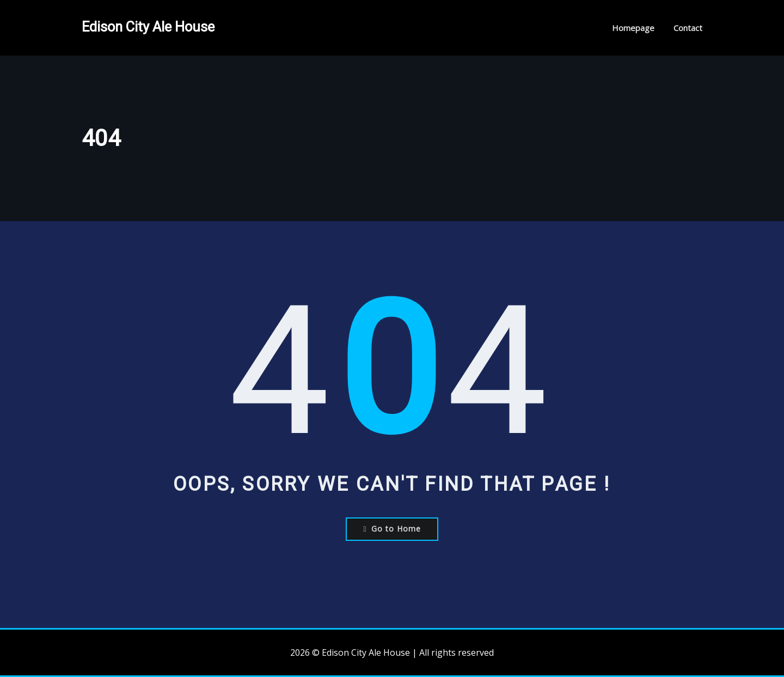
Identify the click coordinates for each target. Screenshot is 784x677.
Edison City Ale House (148, 27)
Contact (688, 28)
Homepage (633, 28)
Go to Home (392, 529)
